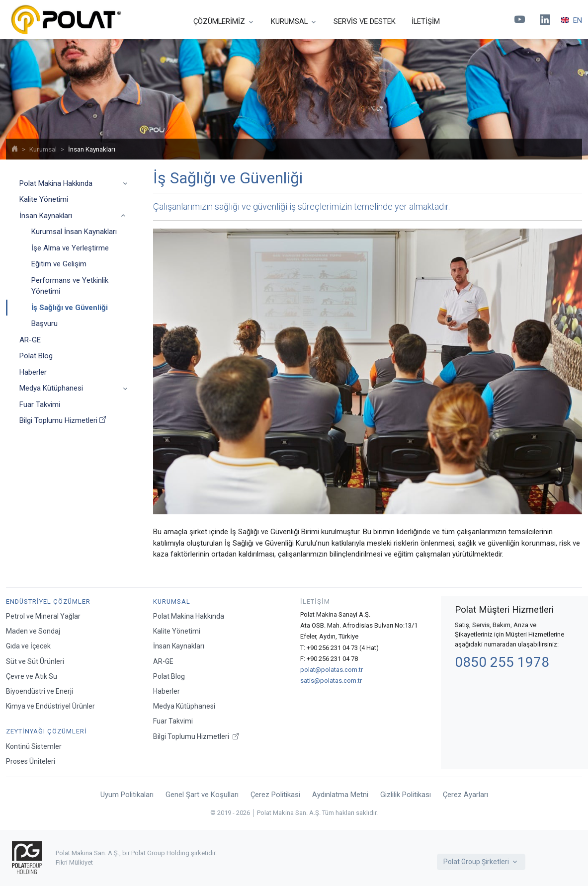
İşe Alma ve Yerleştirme (70, 248)
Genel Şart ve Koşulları (202, 795)
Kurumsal (43, 149)
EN (572, 20)
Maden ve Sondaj (33, 631)
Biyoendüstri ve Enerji (40, 691)
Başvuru (44, 323)
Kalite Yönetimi (44, 199)
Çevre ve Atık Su (32, 676)
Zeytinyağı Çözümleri (46, 731)
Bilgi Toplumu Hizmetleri (63, 421)
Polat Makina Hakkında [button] (56, 183)
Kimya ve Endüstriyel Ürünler (50, 706)
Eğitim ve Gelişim (59, 264)
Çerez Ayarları (465, 795)
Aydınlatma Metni (340, 795)
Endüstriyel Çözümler (48, 602)
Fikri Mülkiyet (74, 862)
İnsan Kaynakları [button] (46, 216)
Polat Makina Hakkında (189, 616)
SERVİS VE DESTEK (365, 21)
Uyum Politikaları (127, 795)
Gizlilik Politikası (406, 795)
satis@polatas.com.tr (331, 681)
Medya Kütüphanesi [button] (51, 388)
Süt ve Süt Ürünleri (35, 661)
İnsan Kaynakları (179, 646)
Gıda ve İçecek (28, 646)
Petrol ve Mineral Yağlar (43, 616)
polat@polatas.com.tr (332, 670)
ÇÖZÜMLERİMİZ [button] (219, 21)
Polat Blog (36, 356)
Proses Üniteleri (31, 761)
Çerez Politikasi (275, 795)
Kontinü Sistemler (34, 746)
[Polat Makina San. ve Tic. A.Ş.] (66, 20)
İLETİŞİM (426, 21)
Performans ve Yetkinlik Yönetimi (70, 286)
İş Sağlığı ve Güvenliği (70, 308)
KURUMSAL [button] (289, 21)
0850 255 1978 (502, 662)
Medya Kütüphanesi (184, 706)
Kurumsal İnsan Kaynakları (74, 232)
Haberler (33, 372)
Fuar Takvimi (40, 404)
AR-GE (30, 340)
